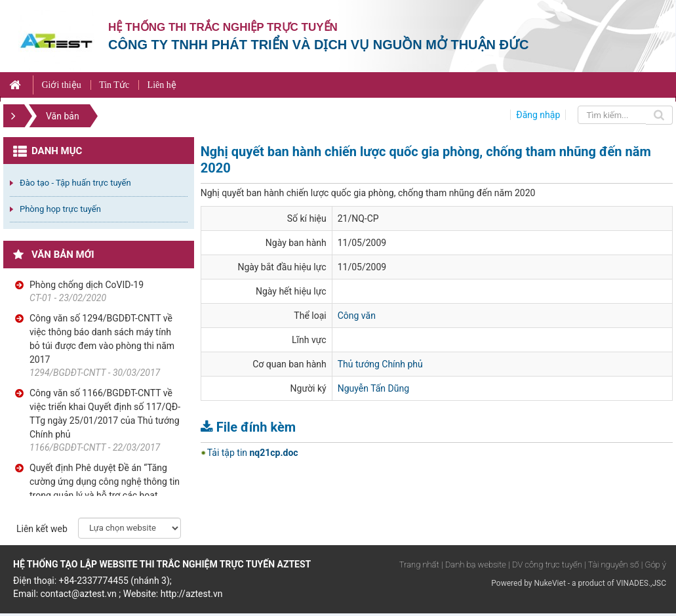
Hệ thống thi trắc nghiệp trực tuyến (223, 27)
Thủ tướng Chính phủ (380, 364)
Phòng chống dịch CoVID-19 (87, 285)
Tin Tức (114, 85)
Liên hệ (162, 85)
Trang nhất (419, 565)
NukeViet (549, 583)
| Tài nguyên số (611, 565)
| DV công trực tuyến (545, 565)
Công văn (357, 316)
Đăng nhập (538, 115)
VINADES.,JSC (641, 583)
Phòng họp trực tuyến (60, 209)
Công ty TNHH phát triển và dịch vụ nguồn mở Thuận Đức (318, 45)
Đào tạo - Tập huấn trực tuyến (75, 183)
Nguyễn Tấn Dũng (373, 388)
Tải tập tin (253, 453)
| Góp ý (654, 565)
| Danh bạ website (474, 565)
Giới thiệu (61, 85)
